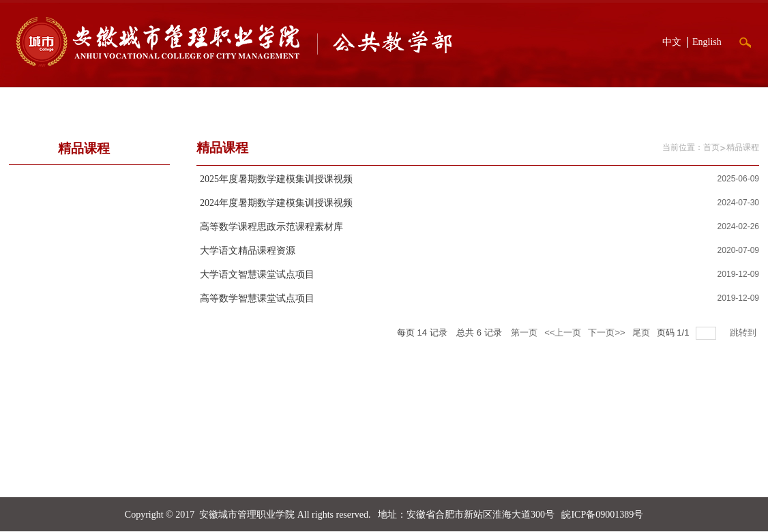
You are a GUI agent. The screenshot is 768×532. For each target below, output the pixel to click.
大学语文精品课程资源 (248, 251)
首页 (711, 147)
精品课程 (743, 147)
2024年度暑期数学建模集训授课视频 (276, 203)
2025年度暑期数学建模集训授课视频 (276, 179)
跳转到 (744, 332)
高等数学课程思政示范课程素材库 (271, 227)
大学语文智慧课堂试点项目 (257, 275)
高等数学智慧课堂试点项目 (257, 298)
